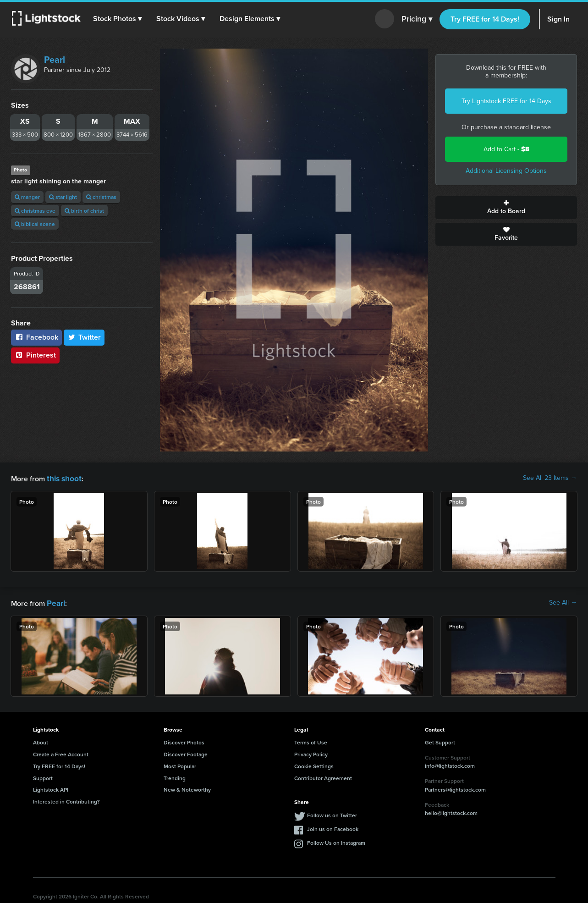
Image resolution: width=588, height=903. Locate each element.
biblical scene (35, 224)
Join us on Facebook (333, 827)
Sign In (558, 19)
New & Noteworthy (187, 788)
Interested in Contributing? (66, 800)
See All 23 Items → (550, 478)
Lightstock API (51, 788)
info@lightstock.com (450, 764)
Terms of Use (311, 741)
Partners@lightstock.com (455, 788)
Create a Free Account (61, 752)
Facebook (36, 337)
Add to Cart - (506, 149)
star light (63, 197)
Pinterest (35, 355)
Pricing (417, 19)
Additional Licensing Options (506, 171)
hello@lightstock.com (451, 811)
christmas (101, 197)
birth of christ (84, 211)
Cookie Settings (314, 764)
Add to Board (506, 208)
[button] (119, 19)
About (41, 741)
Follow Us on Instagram (336, 841)
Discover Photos (184, 741)
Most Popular (180, 764)
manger (27, 197)
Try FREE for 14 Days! (485, 19)
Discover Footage (186, 752)
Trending (175, 776)
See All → (563, 602)
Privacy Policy (311, 752)
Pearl (55, 60)
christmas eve (35, 211)
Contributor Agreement (323, 776)
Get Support (440, 741)
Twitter (84, 337)
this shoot (63, 478)
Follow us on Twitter (332, 813)
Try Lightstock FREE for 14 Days (506, 101)
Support (43, 776)
